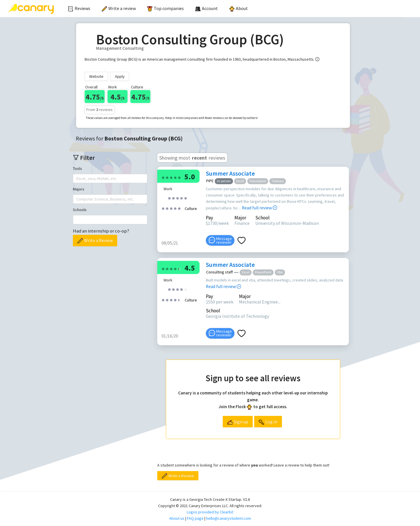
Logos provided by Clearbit (210, 512)
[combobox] (77, 178)
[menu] (234, 9)
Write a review (119, 8)
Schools (80, 210)
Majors (79, 189)
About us (177, 518)
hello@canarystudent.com (229, 518)
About (239, 8)
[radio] (163, 177)
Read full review (259, 208)
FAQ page (195, 518)
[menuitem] (79, 9)
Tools (77, 168)
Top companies (166, 8)
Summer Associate (230, 173)
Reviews (79, 8)
